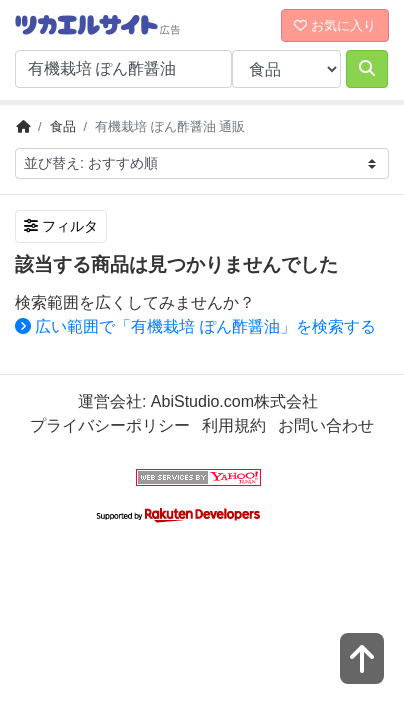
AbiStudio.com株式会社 (234, 401)
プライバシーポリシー (110, 425)
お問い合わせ (326, 425)
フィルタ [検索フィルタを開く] (61, 226)
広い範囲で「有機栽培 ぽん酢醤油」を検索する (195, 326)
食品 (63, 126)
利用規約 (234, 425)
